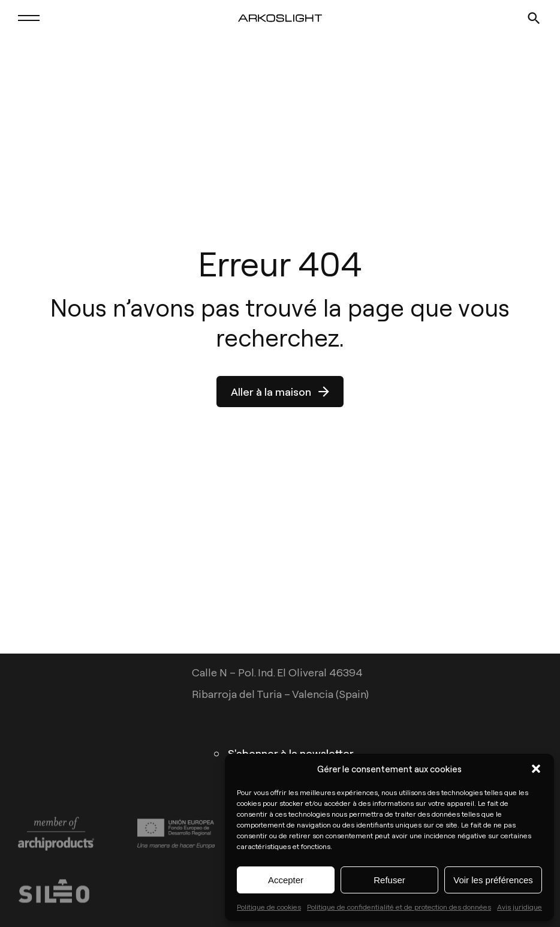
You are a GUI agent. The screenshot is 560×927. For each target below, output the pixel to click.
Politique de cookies (269, 907)
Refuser (389, 880)
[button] (536, 769)
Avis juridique (520, 907)
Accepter (286, 880)
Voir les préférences (493, 880)
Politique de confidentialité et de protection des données (399, 907)
